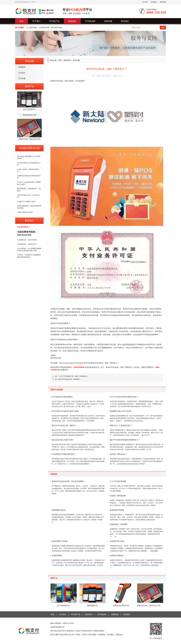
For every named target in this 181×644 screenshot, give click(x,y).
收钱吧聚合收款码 (59, 510)
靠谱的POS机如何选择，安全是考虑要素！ (69, 481)
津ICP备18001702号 (58, 631)
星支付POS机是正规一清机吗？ (64, 425)
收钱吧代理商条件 (117, 556)
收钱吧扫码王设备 (117, 541)
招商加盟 (108, 21)
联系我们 (154, 2)
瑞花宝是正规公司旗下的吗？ (63, 440)
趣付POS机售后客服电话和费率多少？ (125, 440)
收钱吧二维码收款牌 (118, 496)
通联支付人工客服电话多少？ (121, 425)
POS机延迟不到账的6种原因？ (64, 454)
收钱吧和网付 (57, 556)
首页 (21, 21)
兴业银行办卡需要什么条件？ (27, 202)
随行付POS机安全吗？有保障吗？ (70, 379)
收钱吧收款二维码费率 (119, 524)
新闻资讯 (72, 21)
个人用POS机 (32, 28)
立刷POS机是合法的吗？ (25, 212)
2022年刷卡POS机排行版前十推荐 (65, 411)
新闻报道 (22, 67)
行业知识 (22, 73)
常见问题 (22, 78)
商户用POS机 (57, 28)
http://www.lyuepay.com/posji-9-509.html (75, 363)
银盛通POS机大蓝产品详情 (121, 411)
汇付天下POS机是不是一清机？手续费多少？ (73, 376)
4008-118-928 (68, 623)
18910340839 (79, 367)
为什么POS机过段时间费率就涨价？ (124, 397)
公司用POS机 (44, 28)
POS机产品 (54, 21)
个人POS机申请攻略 (118, 481)
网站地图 (163, 2)
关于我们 (145, 2)
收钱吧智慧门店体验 (60, 541)
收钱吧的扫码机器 (117, 510)
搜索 (163, 27)
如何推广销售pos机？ (118, 454)
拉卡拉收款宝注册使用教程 (62, 397)
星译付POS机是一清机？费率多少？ (120, 367)
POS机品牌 (90, 21)
